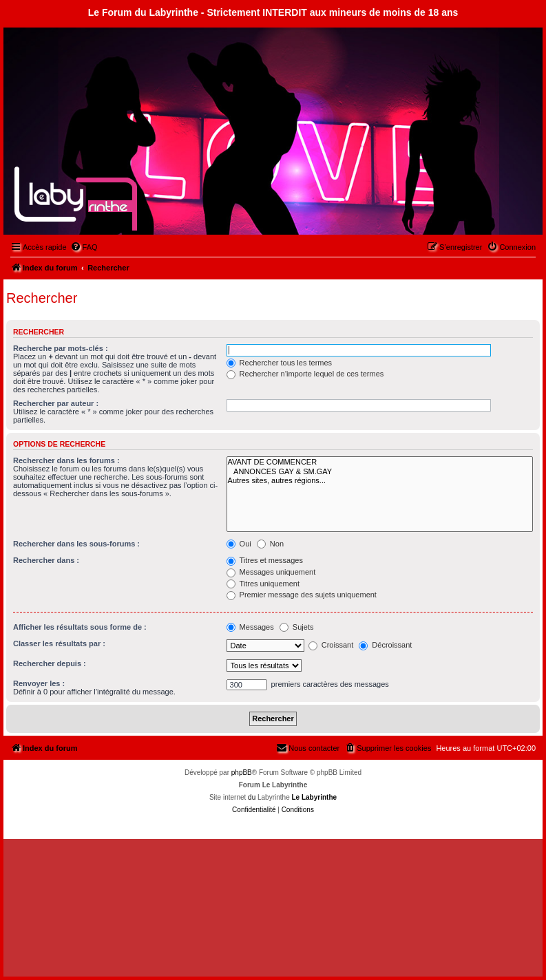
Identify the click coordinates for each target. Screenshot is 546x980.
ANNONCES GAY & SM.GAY (380, 472)
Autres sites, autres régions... (380, 481)
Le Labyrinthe (314, 797)
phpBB (242, 773)
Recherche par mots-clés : (61, 348)
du (252, 797)
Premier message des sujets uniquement (302, 595)
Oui (239, 544)
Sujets (297, 627)
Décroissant (385, 645)
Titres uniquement (263, 584)
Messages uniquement (271, 572)
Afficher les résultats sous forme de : (80, 627)
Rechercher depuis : (50, 663)
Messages (250, 627)
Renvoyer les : (39, 683)
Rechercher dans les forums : (66, 460)
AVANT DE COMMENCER (380, 462)
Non (270, 544)
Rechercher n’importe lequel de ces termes (305, 374)
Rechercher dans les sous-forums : (76, 544)
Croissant (331, 645)
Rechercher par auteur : (56, 403)
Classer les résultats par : (59, 643)
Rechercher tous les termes (280, 363)
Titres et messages (265, 560)
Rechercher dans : (46, 560)
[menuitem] (84, 247)
